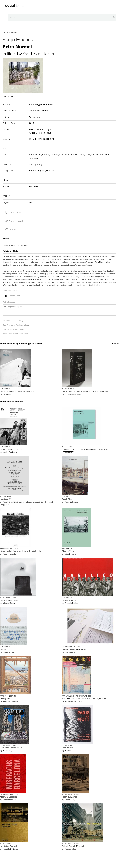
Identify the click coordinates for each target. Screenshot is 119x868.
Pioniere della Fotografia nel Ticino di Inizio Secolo (20, 551)
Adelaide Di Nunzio (10, 849)
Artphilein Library (22, 325)
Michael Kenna (9, 603)
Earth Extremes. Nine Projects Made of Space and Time (85, 392)
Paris (88, 155)
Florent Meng (70, 800)
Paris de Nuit (67, 748)
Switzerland (43, 111)
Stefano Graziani (33, 502)
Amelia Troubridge (10, 452)
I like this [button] (10, 229)
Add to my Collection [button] (15, 212)
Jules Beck (7, 395)
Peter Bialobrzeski (72, 502)
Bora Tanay (7, 751)
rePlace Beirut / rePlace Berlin (75, 650)
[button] (60, 296)
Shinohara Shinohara (73, 702)
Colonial (3, 650)
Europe (46, 155)
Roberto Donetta (9, 554)
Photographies (6, 699)
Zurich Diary (67, 499)
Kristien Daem (19, 502)
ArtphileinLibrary (18, 330)
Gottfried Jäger (39, 55)
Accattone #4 (6, 499)
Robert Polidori (71, 849)
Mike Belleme (70, 554)
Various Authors (9, 653)
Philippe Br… (5, 505)
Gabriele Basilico (72, 603)
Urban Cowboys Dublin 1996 (12, 450)
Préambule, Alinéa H (71, 797)
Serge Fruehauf (19, 40)
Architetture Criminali (8, 846)
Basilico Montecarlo (70, 601)
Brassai (68, 751)
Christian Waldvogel (73, 395)
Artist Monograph (11, 33)
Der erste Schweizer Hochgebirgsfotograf (17, 392)
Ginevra (63, 155)
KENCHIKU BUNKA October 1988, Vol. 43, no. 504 (84, 699)
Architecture (35, 155)
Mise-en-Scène (68, 551)
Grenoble (73, 155)
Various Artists (70, 653)
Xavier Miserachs (10, 800)
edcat (26, 334)
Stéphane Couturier (11, 702)
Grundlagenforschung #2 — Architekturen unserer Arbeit (85, 450)
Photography (36, 165)
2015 (31, 124)
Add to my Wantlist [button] (14, 221)
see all (116, 344)
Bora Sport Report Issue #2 (12, 748)
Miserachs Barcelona (9, 797)
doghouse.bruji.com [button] (14, 307)
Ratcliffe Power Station (9, 601)
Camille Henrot (47, 502)
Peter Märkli (7, 502)
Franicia (54, 155)
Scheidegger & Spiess (31, 344)
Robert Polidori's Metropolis (73, 846)
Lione (81, 155)
